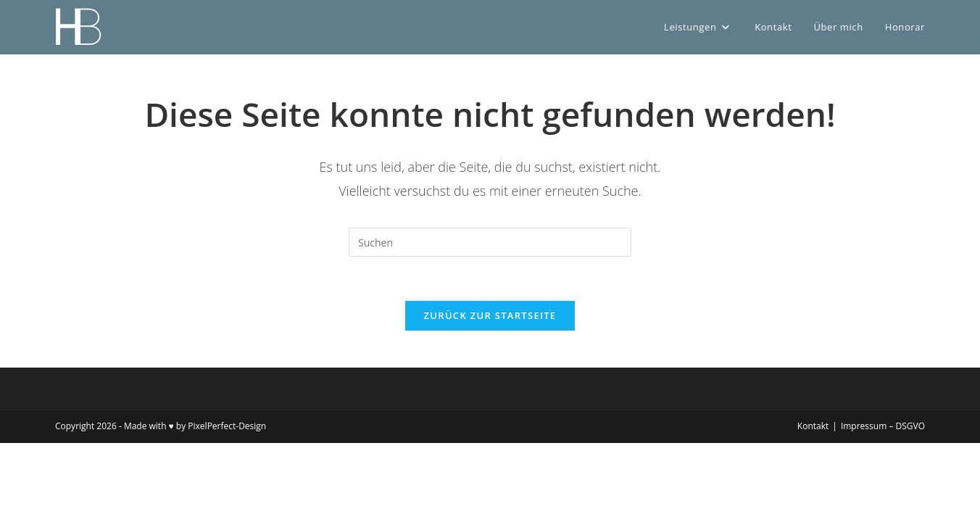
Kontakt (813, 426)
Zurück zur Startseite (490, 315)
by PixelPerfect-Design (221, 426)
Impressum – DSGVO (883, 426)
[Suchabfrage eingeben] (490, 242)
